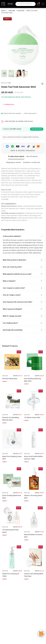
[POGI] (10, 4)
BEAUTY (4, 11)
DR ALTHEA (21, 11)
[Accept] (41, 633)
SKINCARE (12, 11)
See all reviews (37, 129)
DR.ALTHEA (6, 83)
